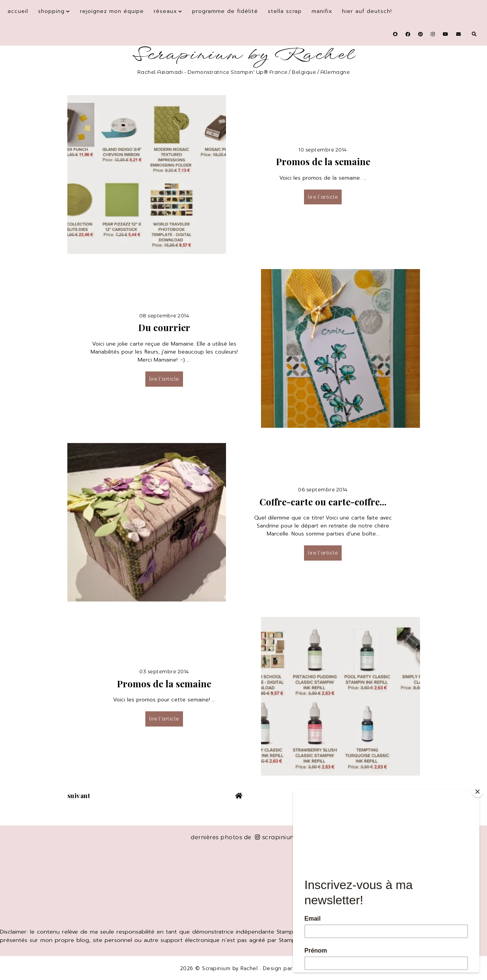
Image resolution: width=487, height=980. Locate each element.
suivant (79, 795)
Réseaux (165, 11)
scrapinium (276, 837)
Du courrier (164, 327)
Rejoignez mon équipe (112, 11)
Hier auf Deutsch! (367, 11)
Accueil (18, 11)
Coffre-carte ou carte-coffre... (323, 502)
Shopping (51, 11)
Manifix (322, 11)
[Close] (477, 792)
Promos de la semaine (323, 161)
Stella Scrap (285, 11)
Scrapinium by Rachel (244, 55)
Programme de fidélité (225, 11)
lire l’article (323, 197)
